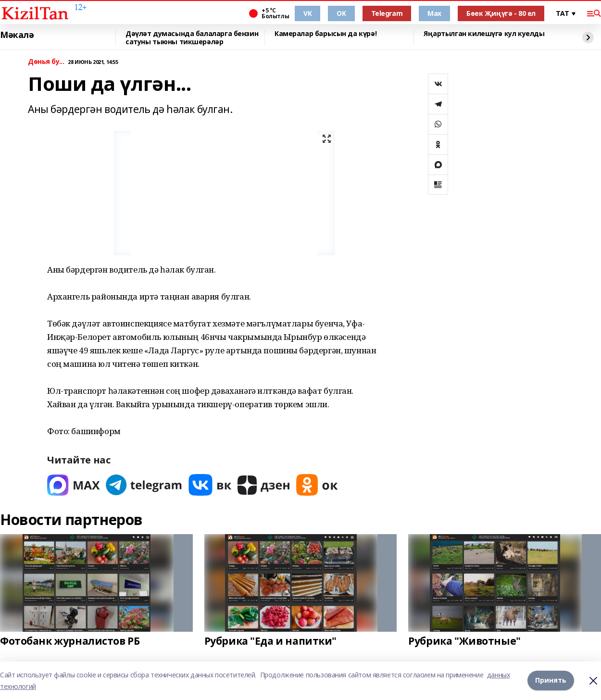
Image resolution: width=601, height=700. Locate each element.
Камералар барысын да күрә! (326, 34)
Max (434, 13)
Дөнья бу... (46, 62)
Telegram (387, 13)
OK (341, 13)
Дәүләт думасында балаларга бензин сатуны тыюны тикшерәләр (192, 38)
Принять (551, 681)
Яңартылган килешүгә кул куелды (484, 34)
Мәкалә (17, 35)
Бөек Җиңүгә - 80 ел (501, 13)
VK (307, 13)
